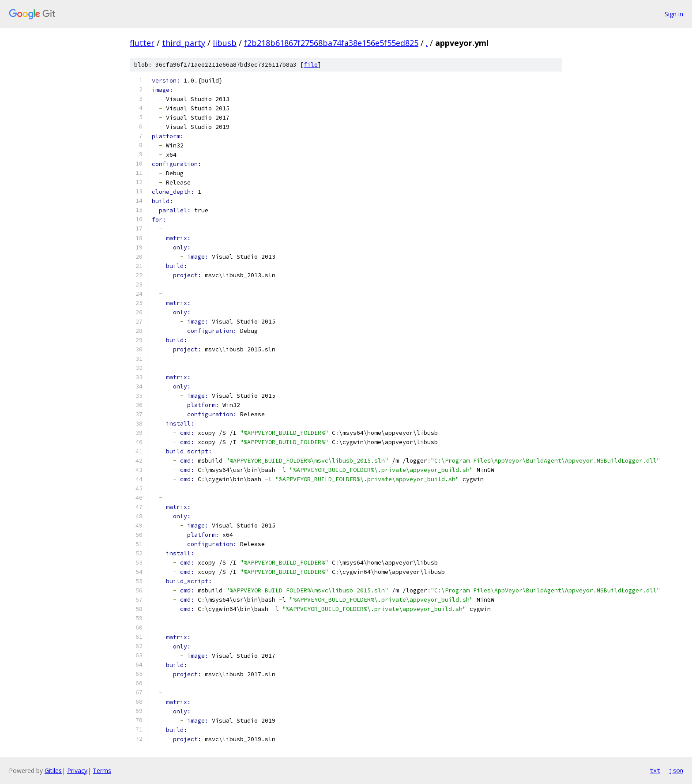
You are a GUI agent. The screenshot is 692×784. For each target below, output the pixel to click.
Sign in (674, 14)
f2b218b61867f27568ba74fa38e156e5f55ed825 (331, 43)
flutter (142, 43)
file (311, 65)
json (676, 770)
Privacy (77, 771)
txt (655, 770)
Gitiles (53, 771)
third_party (184, 43)
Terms (102, 771)
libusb (225, 43)
